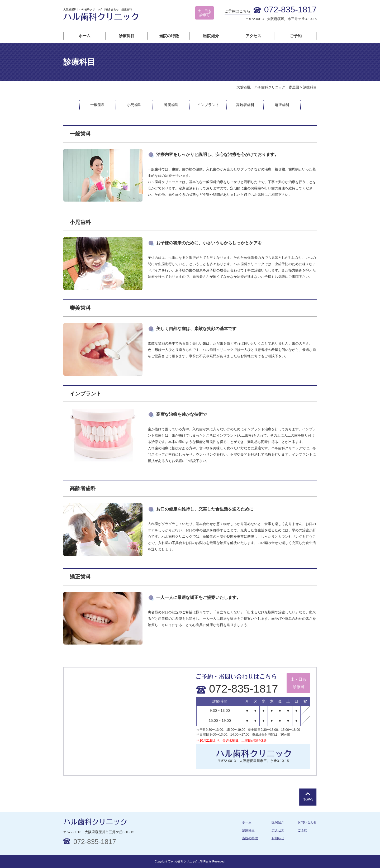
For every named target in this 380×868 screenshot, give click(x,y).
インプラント (208, 105)
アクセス (253, 36)
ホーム (85, 36)
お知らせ (278, 838)
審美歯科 (171, 105)
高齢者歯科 (245, 105)
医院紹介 (211, 36)
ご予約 (296, 36)
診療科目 (127, 36)
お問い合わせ (307, 822)
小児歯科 (134, 105)
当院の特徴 (169, 36)
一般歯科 (98, 105)
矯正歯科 (282, 105)
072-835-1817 (237, 689)
